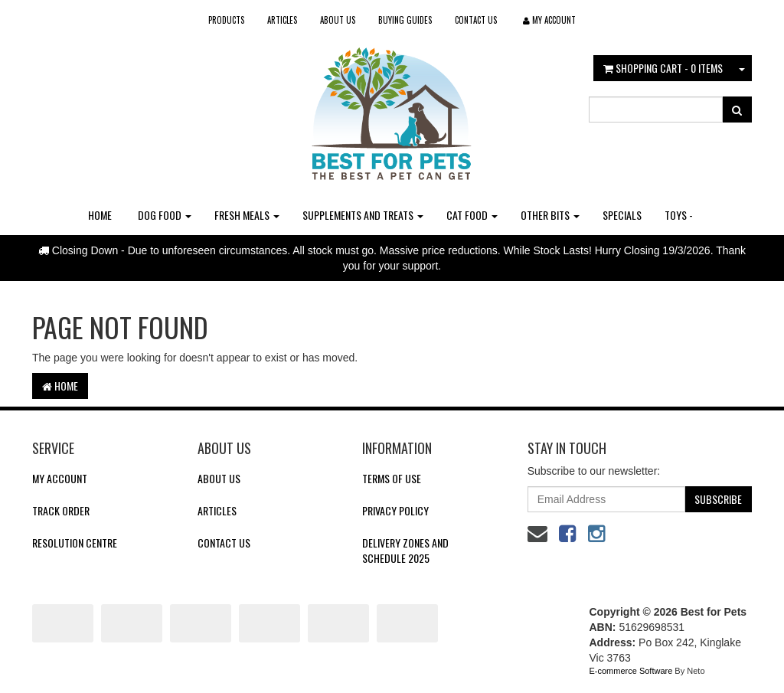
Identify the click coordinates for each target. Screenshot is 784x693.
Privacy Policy (395, 510)
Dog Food (165, 215)
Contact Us (476, 20)
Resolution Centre (75, 543)
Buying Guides (405, 20)
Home (100, 215)
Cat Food (472, 215)
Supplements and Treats (363, 215)
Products (226, 20)
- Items (663, 68)
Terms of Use (392, 478)
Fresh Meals (247, 215)
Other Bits (550, 215)
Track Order (61, 510)
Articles (282, 20)
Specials (622, 215)
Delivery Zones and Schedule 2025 (405, 550)
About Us (338, 20)
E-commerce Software (631, 671)
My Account (60, 478)
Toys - (679, 215)
